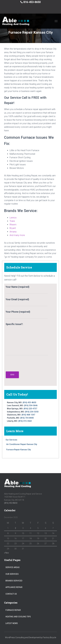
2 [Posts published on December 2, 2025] (15, 528)
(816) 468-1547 (28, 415)
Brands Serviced (14, 581)
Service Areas (13, 567)
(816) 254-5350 (32, 412)
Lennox (13, 218)
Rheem (13, 225)
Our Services (11, 440)
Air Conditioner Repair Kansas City (22, 444)
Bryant (13, 228)
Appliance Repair (14, 587)
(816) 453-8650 (29, 402)
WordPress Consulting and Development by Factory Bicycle (31, 637)
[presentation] (26, 365)
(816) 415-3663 (25, 421)
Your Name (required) (27, 290)
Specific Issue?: (27, 339)
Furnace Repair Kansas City (19, 450)
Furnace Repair (13, 610)
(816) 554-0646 (31, 405)
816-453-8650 (32, 2)
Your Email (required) (27, 302)
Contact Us (11, 594)
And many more (17, 235)
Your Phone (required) (27, 315)
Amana (13, 232)
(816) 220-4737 (30, 409)
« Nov (6, 553)
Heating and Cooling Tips (18, 617)
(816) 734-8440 (27, 418)
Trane (12, 221)
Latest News (12, 623)
